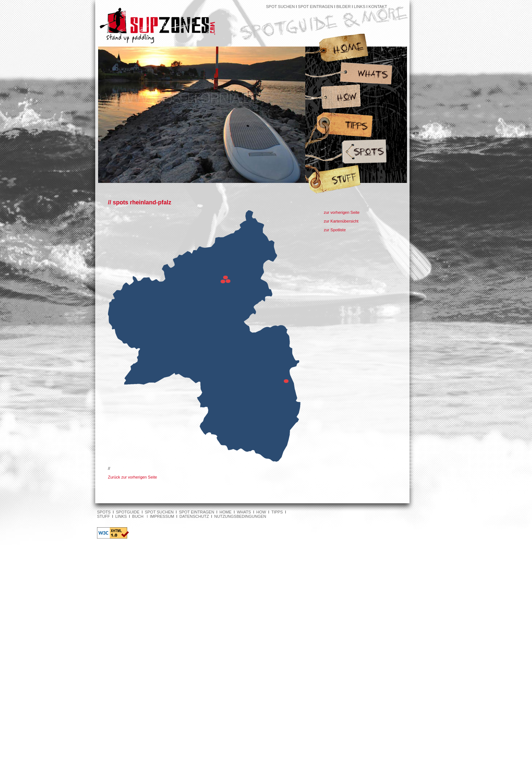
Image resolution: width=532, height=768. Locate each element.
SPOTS (104, 512)
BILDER (343, 7)
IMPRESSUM (162, 516)
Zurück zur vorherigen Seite (132, 477)
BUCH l (141, 516)
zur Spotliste (335, 230)
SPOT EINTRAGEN (316, 7)
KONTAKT (378, 7)
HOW (261, 512)
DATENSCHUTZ (194, 516)
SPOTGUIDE (128, 512)
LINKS (360, 7)
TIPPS (277, 512)
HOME (225, 512)
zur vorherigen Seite (342, 212)
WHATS (244, 512)
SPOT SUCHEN (280, 7)
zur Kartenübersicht (341, 221)
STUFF (103, 516)
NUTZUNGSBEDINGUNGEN (240, 516)
